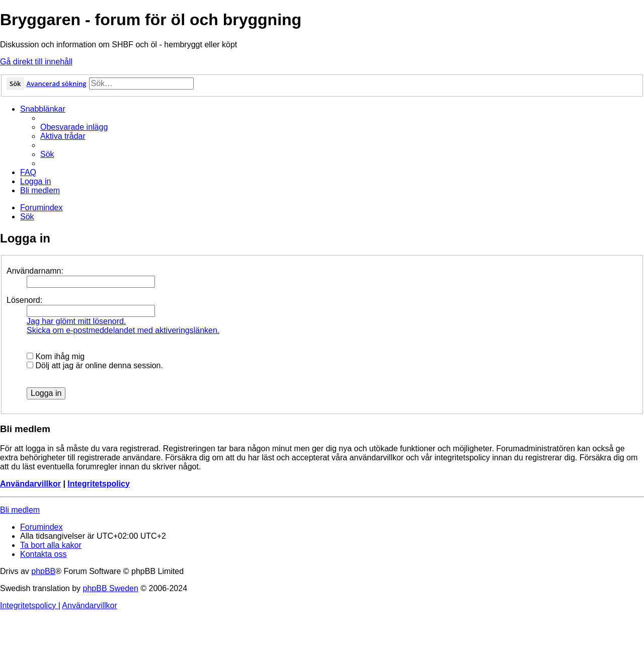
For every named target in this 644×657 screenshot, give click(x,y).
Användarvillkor (30, 484)
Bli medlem (20, 510)
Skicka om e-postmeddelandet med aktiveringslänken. (123, 330)
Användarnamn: (35, 271)
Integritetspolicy (99, 484)
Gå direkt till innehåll (36, 62)
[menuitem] (74, 127)
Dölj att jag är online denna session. (95, 365)
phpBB (43, 571)
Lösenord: (24, 300)
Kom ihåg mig (56, 356)
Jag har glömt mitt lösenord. (76, 321)
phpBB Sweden (111, 588)
